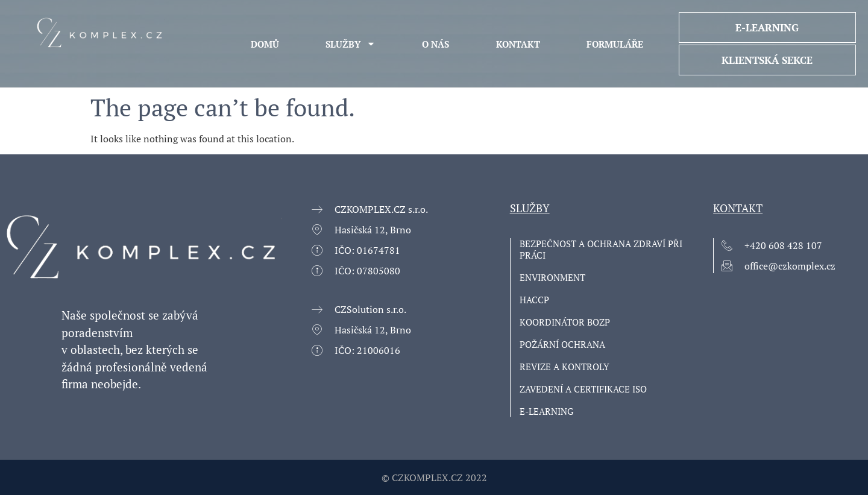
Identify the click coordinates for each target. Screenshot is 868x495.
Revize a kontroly (565, 367)
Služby (351, 44)
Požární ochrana (562, 345)
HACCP (534, 300)
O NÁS (436, 44)
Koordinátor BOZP (565, 322)
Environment (552, 278)
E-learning (546, 411)
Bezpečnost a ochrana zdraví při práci (601, 250)
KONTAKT (518, 44)
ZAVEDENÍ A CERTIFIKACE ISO (583, 389)
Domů (265, 44)
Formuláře (615, 44)
